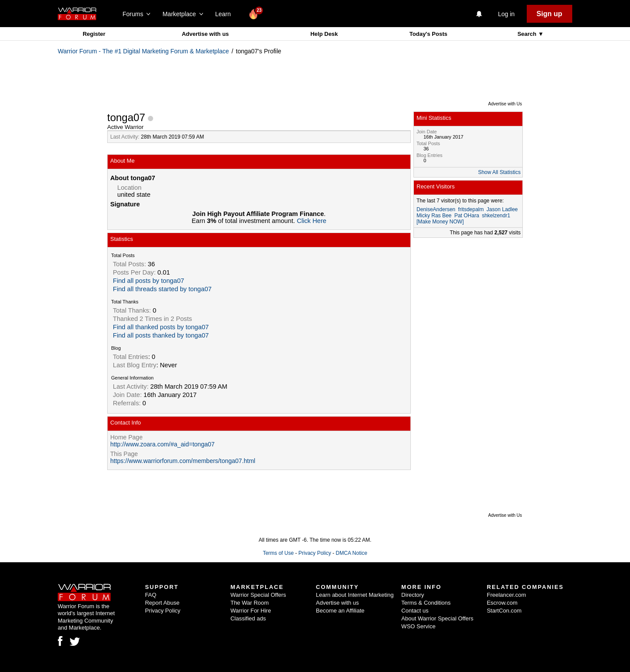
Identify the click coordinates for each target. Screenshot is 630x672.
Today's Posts (429, 34)
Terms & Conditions (426, 603)
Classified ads (248, 618)
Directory (413, 595)
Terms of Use (278, 553)
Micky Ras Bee (434, 216)
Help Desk (324, 34)
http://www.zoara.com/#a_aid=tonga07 (163, 444)
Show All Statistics (499, 172)
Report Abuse (162, 603)
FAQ (150, 595)
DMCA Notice (351, 553)
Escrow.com (502, 603)
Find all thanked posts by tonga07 (161, 327)
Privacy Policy (315, 553)
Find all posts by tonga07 (149, 281)
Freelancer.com (507, 595)
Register (94, 34)
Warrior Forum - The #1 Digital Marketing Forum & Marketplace (143, 51)
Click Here (311, 221)
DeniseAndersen (436, 209)
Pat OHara (467, 216)
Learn (226, 14)
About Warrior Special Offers (437, 618)
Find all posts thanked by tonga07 (161, 335)
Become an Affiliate (340, 611)
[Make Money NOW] (440, 222)
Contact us (415, 611)
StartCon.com (504, 611)
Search (528, 34)
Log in (506, 14)
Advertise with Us (505, 104)
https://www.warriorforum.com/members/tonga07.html (183, 461)
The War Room (250, 603)
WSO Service (418, 626)
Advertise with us (205, 34)
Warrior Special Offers (258, 595)
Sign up (549, 14)
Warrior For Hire (251, 611)
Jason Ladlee (502, 209)
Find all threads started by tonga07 (162, 289)
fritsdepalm (471, 209)
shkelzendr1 (496, 216)
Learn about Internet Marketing (355, 595)
